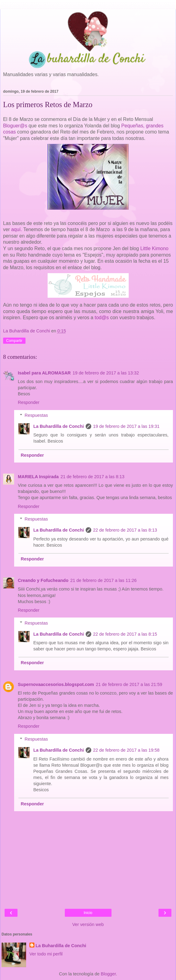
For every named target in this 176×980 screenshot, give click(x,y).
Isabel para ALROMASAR (44, 373)
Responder (29, 402)
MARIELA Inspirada (38, 477)
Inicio (88, 913)
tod (98, 318)
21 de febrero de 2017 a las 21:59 (129, 684)
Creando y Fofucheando (43, 580)
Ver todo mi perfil (46, 954)
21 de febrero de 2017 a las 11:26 (104, 580)
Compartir (14, 341)
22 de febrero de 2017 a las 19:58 (126, 750)
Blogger (108, 974)
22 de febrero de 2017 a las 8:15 (125, 634)
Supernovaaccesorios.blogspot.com (56, 684)
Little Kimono (154, 248)
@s (24, 126)
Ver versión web (88, 924)
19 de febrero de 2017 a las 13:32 (106, 373)
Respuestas (36, 415)
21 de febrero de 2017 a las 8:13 (92, 477)
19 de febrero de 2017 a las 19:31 (126, 426)
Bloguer (12, 126)
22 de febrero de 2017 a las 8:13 (125, 530)
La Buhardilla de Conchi (59, 426)
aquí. (16, 229)
